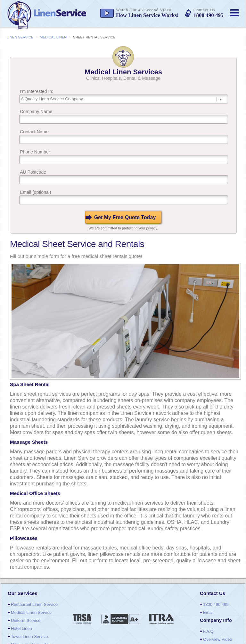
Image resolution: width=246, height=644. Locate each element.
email (208, 612)
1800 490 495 (216, 604)
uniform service (26, 620)
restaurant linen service (34, 604)
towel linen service (29, 636)
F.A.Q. (209, 631)
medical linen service (31, 612)
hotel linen (21, 628)
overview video (218, 639)
